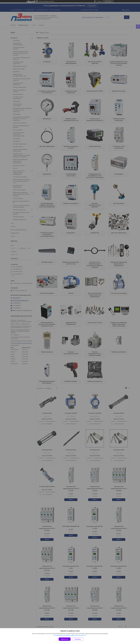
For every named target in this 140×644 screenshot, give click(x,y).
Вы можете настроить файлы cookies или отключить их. (69, 635)
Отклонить (78, 639)
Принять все (65, 639)
